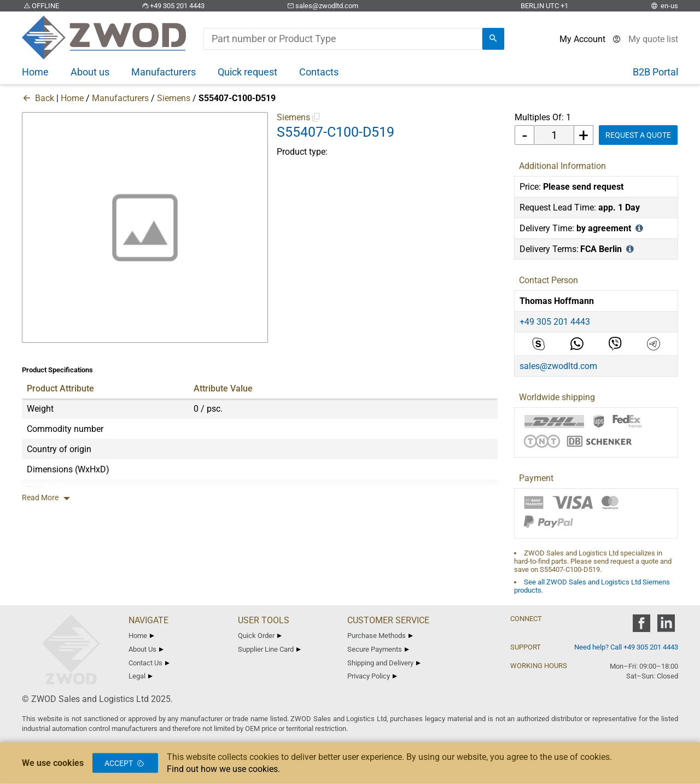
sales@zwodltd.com (322, 6)
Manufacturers (120, 98)
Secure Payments (378, 649)
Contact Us (149, 663)
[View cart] (653, 39)
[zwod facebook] (641, 627)
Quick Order (260, 636)
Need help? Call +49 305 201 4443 (626, 647)
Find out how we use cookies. (223, 769)
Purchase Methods (380, 636)
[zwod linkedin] (666, 627)
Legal (141, 676)
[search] (493, 39)
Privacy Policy (372, 676)
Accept (125, 763)
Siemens (174, 98)
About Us (146, 649)
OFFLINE (40, 6)
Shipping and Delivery (384, 663)
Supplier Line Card (269, 649)
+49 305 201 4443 (172, 6)
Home (72, 98)
